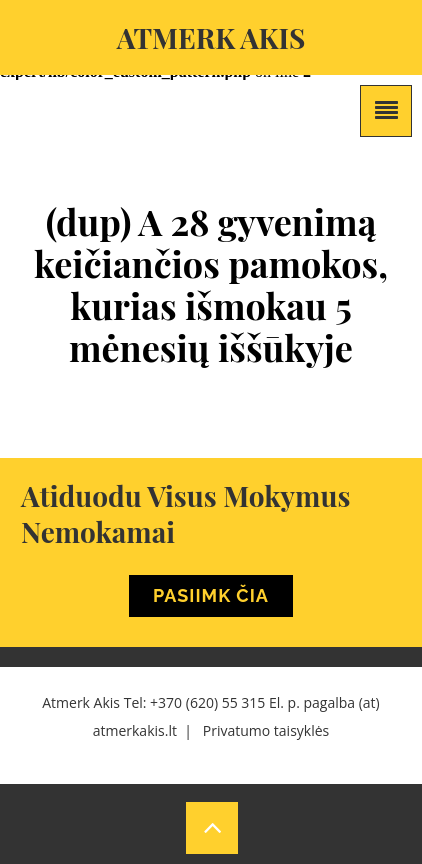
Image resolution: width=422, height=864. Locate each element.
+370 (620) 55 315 (207, 702)
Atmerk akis (211, 37)
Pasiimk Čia (211, 595)
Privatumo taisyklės (266, 730)
